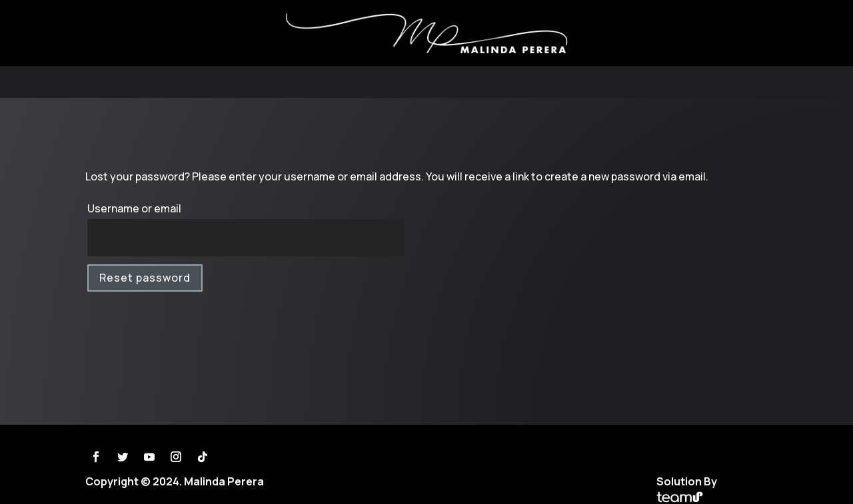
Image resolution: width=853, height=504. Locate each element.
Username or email (134, 208)
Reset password (145, 278)
